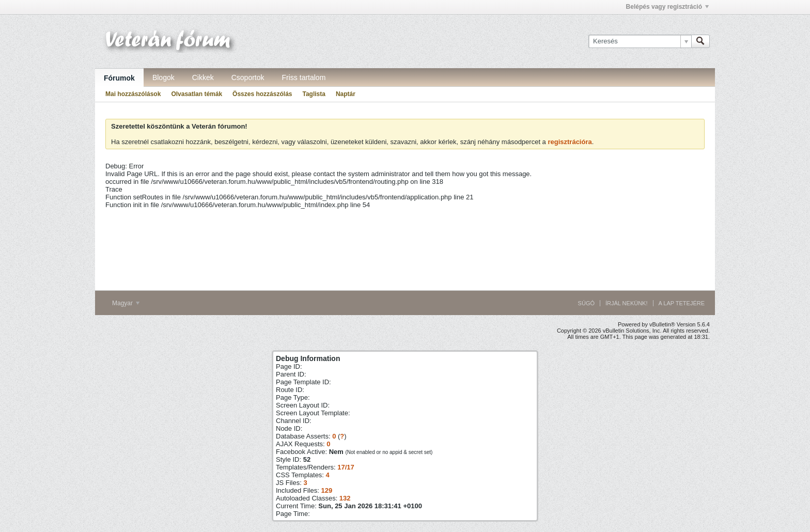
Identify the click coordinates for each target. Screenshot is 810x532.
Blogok (163, 77)
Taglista (314, 94)
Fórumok (119, 78)
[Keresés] (640, 41)
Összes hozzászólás (262, 94)
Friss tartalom (304, 77)
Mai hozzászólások (133, 94)
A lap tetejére (682, 303)
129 (326, 490)
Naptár (346, 94)
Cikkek (203, 77)
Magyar (126, 303)
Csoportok (248, 77)
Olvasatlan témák (197, 94)
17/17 (346, 467)
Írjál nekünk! (627, 303)
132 (345, 498)
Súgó (586, 303)
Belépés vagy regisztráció (667, 7)
